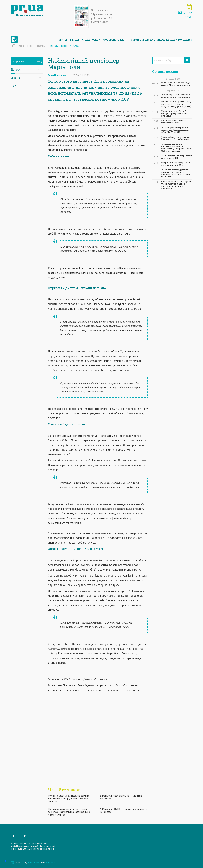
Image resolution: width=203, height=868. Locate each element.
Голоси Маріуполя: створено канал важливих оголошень (175, 96)
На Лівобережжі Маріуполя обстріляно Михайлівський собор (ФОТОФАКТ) (175, 130)
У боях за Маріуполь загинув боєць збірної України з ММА (176, 138)
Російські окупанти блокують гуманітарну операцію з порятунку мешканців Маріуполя (176, 185)
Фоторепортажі (114, 37)
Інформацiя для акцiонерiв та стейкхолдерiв (159, 37)
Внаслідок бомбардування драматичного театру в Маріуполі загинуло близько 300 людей (176, 173)
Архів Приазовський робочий (24, 847)
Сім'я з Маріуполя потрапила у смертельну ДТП (176, 157)
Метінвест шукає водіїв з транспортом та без (174, 122)
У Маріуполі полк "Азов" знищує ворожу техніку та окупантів (174, 114)
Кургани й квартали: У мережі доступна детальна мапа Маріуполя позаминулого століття (69, 799)
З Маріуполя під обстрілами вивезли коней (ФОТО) (175, 164)
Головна (14, 844)
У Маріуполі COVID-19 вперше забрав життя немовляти (123, 811)
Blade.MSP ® (34, 863)
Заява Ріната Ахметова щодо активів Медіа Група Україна (175, 84)
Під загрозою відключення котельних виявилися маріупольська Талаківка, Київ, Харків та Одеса (69, 812)
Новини (62, 37)
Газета (75, 37)
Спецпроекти (91, 37)
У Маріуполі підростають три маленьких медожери (121, 798)
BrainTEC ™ (51, 863)
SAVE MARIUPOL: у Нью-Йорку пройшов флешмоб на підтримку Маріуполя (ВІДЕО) (176, 104)
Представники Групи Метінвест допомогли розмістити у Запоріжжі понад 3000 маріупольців (176, 147)
